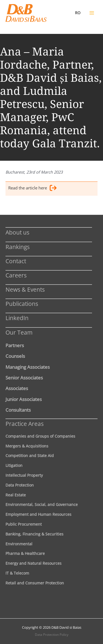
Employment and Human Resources (38, 514)
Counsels (15, 356)
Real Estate (16, 495)
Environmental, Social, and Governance (42, 504)
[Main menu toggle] (92, 13)
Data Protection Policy (52, 635)
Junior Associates (24, 399)
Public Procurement (24, 524)
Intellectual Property (24, 475)
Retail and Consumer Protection (35, 583)
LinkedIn (17, 318)
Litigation (14, 465)
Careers (16, 275)
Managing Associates (28, 367)
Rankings (18, 247)
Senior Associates (24, 377)
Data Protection (20, 485)
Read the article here (32, 189)
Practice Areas (25, 424)
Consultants (18, 410)
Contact (16, 261)
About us (17, 232)
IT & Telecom (17, 573)
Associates (17, 388)
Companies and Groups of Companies (40, 436)
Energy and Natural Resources (34, 563)
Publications (22, 304)
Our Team (19, 332)
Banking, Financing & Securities (34, 534)
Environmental (19, 544)
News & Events (25, 289)
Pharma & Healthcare (25, 553)
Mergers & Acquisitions (27, 446)
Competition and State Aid (30, 456)
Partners (15, 345)
